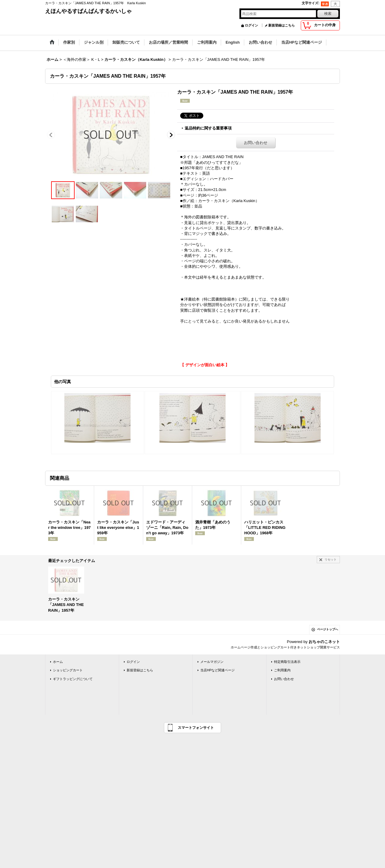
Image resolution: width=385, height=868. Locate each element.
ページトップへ (328, 629)
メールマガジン (212, 662)
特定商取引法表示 (287, 662)
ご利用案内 (282, 670)
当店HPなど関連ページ (217, 670)
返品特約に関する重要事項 (208, 128)
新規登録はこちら (282, 25)
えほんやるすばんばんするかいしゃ (88, 11)
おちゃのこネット (324, 642)
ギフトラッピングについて (73, 679)
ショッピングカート (68, 670)
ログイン (251, 25)
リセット (331, 559)
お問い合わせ (256, 143)
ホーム (58, 662)
